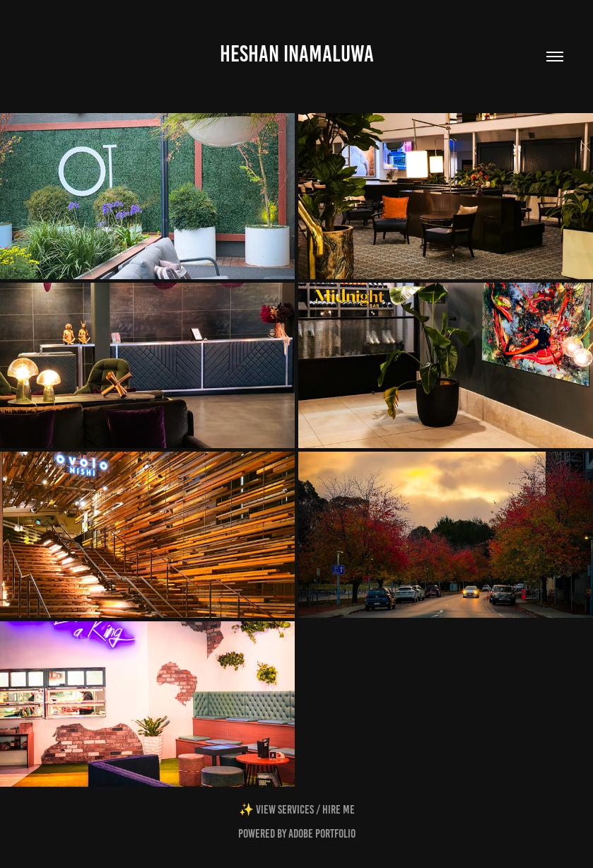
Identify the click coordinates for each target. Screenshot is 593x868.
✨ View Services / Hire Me (297, 809)
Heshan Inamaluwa (297, 54)
